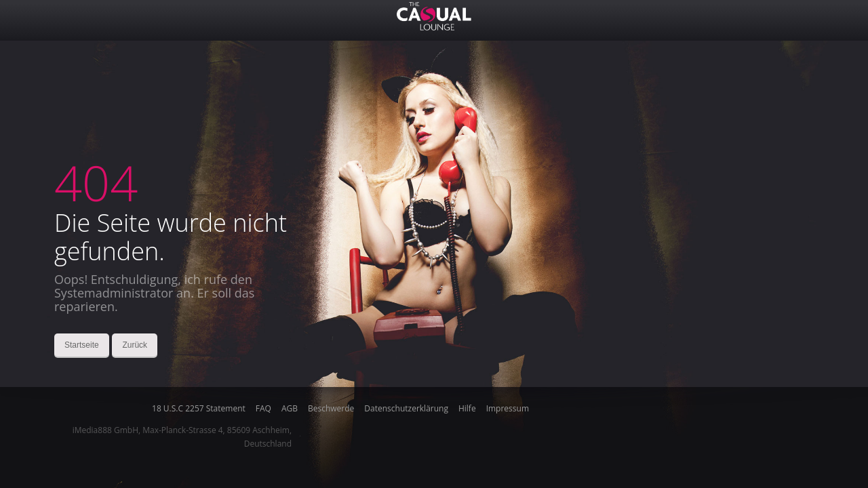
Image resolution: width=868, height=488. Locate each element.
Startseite (82, 345)
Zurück (135, 345)
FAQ (263, 409)
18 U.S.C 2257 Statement (199, 409)
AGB (290, 409)
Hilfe (467, 409)
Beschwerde (331, 409)
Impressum (508, 409)
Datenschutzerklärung (406, 409)
